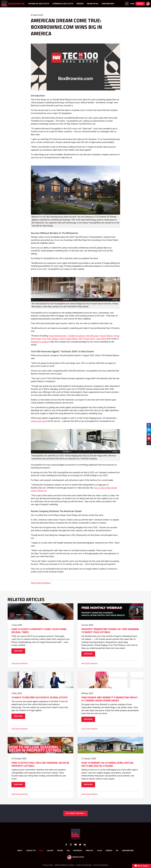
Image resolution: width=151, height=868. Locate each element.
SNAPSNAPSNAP (108, 4)
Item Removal (92, 336)
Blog (41, 851)
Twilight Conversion (76, 336)
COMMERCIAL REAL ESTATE (63, 4)
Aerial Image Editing (69, 339)
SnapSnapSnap (128, 851)
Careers (109, 851)
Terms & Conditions (101, 865)
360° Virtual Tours (87, 339)
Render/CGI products (40, 342)
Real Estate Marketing (41, 583)
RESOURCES (78, 851)
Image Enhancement (58, 336)
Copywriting (101, 339)
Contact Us (31, 851)
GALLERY (50, 851)
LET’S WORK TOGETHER (75, 813)
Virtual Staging (106, 336)
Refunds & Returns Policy (65, 865)
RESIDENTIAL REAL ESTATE (39, 4)
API (117, 851)
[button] (127, 4)
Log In (99, 851)
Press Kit (90, 851)
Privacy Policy (48, 865)
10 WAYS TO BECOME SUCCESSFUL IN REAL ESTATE (40, 698)
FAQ (68, 851)
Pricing (60, 851)
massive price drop (39, 421)
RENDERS (80, 4)
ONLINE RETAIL (93, 4)
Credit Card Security (84, 865)
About (20, 851)
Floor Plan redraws (50, 339)
